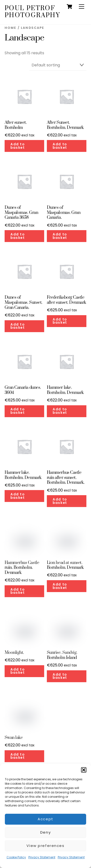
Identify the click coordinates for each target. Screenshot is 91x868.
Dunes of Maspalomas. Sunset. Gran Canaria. (24, 303)
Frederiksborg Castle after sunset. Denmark (66, 300)
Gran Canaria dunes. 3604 (23, 390)
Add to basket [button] (18, 146)
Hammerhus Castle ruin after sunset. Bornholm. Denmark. (66, 478)
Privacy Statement (42, 857)
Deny (45, 832)
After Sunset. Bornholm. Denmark (65, 125)
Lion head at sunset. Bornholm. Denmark (65, 565)
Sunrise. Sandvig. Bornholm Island (62, 655)
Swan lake (14, 738)
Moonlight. (14, 653)
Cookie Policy (16, 857)
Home (11, 28)
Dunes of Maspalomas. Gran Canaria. (64, 213)
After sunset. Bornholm (16, 125)
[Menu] (82, 7)
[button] (84, 770)
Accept (45, 819)
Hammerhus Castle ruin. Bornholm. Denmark (22, 568)
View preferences (45, 846)
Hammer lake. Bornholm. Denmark (65, 390)
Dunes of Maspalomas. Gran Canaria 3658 (21, 213)
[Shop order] (58, 65)
